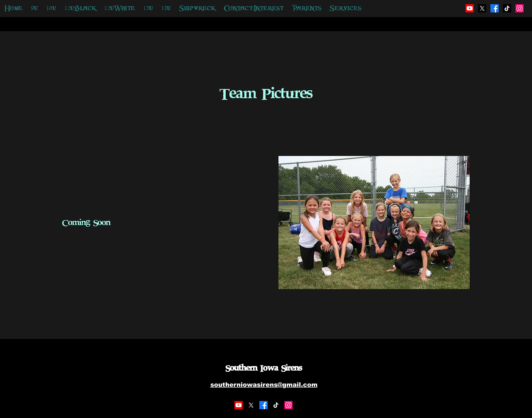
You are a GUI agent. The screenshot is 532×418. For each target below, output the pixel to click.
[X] (251, 405)
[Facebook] (264, 405)
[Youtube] (239, 405)
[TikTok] (276, 405)
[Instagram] (288, 405)
